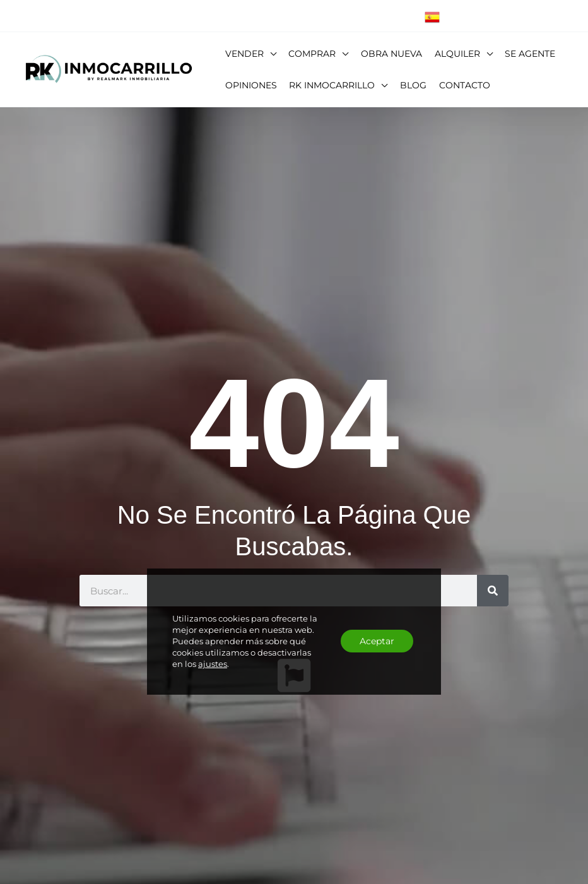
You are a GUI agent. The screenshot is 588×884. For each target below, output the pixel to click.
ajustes (213, 664)
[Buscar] (493, 591)
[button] (270, 54)
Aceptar (377, 641)
